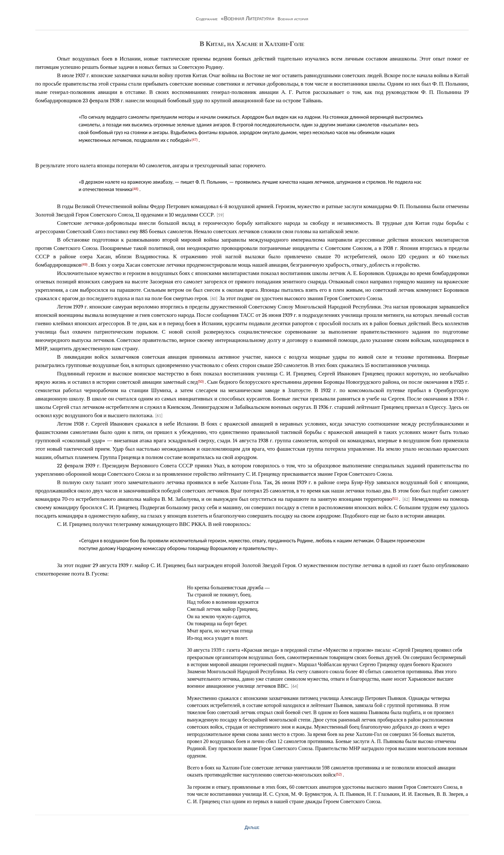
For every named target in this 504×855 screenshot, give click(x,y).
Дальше (252, 827)
